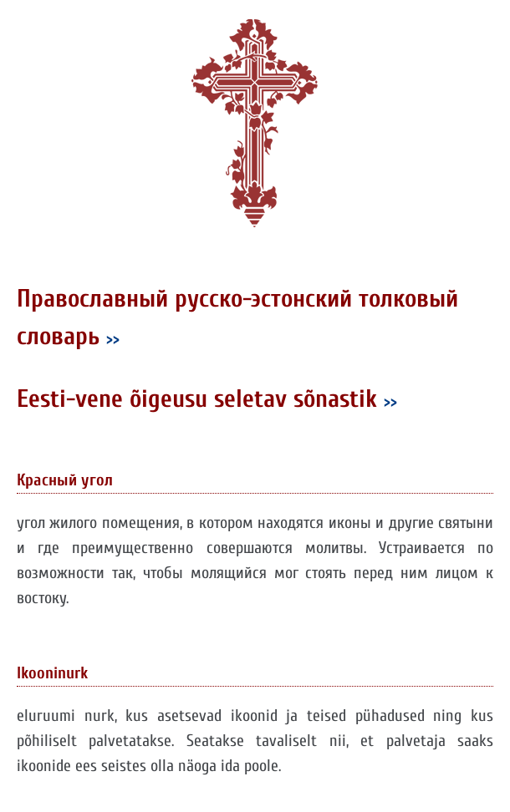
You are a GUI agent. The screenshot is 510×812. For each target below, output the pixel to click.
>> (113, 339)
